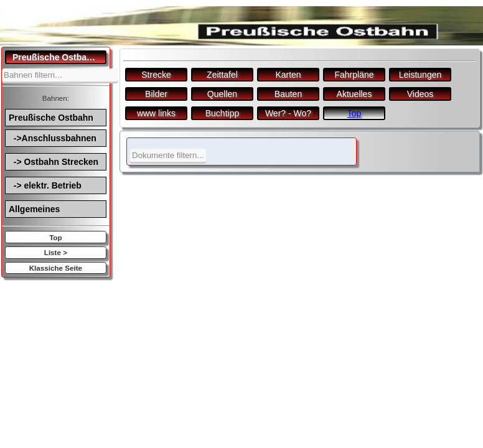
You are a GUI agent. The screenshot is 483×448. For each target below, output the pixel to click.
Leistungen (420, 75)
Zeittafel (222, 75)
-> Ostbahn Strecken (54, 162)
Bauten (288, 94)
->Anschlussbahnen (53, 138)
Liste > (56, 252)
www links (156, 113)
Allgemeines (34, 209)
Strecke (156, 75)
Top (55, 237)
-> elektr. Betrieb (45, 185)
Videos (420, 94)
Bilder (156, 94)
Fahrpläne (354, 75)
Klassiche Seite (56, 268)
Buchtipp (222, 113)
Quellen (222, 94)
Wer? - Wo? (288, 113)
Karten (288, 75)
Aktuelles (354, 94)
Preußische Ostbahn (51, 118)
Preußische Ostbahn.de (59, 57)
